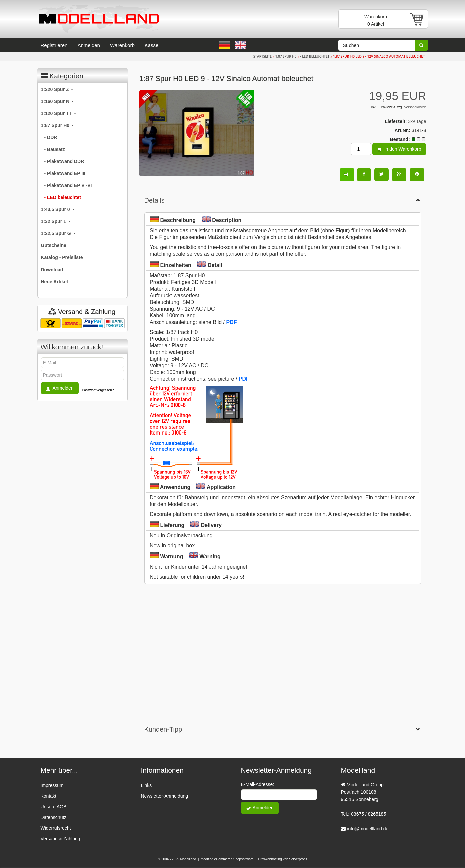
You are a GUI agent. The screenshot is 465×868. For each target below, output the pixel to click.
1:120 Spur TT (59, 113)
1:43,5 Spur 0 (58, 209)
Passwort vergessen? (98, 390)
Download (52, 270)
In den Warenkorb (399, 150)
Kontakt (49, 796)
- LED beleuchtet (63, 197)
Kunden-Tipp (283, 729)
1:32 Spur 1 (56, 221)
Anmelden (89, 45)
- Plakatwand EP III (65, 173)
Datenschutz (54, 817)
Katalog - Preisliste (62, 257)
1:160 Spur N (58, 101)
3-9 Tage (417, 121)
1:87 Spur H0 (58, 125)
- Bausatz (55, 149)
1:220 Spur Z (57, 89)
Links (146, 785)
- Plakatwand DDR (64, 161)
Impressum (52, 785)
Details (283, 200)
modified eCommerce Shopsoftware (227, 859)
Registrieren (54, 45)
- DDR (51, 137)
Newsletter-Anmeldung (165, 796)
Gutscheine (54, 245)
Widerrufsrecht (56, 828)
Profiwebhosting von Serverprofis (283, 859)
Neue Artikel (55, 282)
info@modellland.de (368, 829)
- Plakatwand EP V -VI (68, 185)
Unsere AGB (54, 807)
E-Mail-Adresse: (258, 784)
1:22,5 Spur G (58, 233)
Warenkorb (122, 45)
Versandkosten (415, 107)
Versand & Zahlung (61, 839)
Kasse (152, 45)
